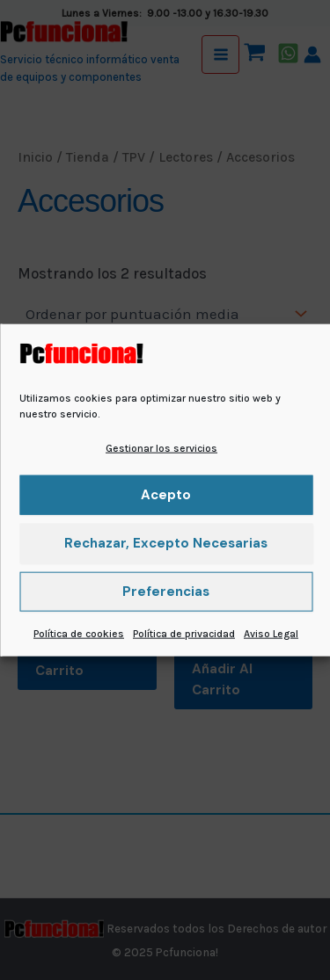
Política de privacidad (184, 634)
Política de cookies (79, 634)
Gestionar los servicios (161, 447)
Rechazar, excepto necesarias (166, 543)
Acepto (166, 495)
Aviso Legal (271, 634)
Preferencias (166, 592)
